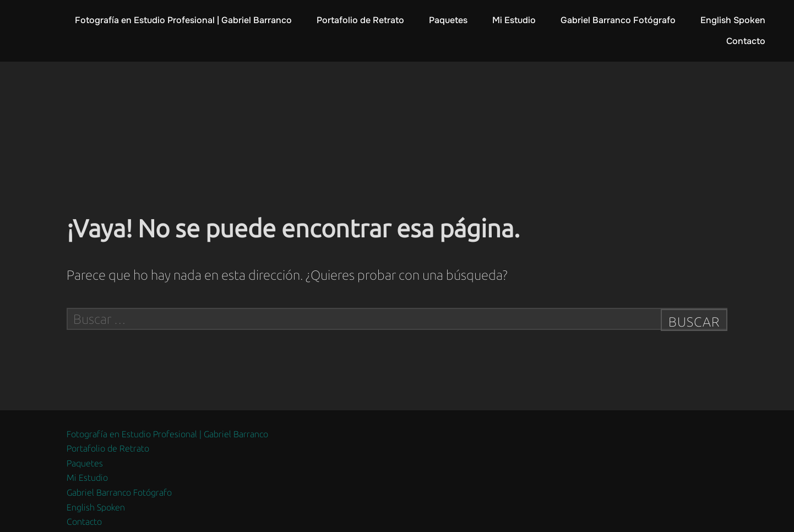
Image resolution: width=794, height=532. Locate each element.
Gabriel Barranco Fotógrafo (618, 20)
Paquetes (448, 20)
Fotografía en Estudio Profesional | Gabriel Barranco (183, 20)
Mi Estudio (514, 20)
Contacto (746, 41)
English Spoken (733, 20)
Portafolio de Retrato (360, 20)
